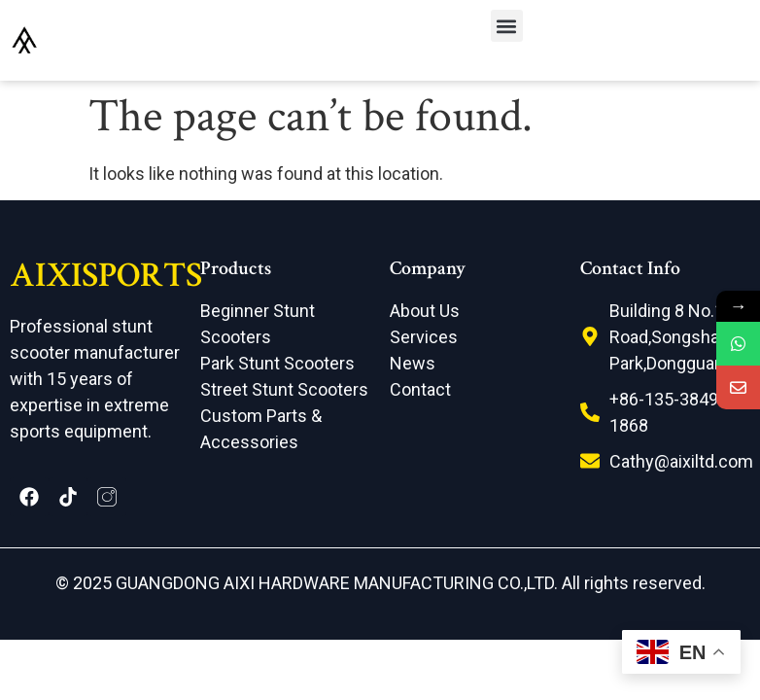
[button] (507, 26)
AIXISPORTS (106, 276)
